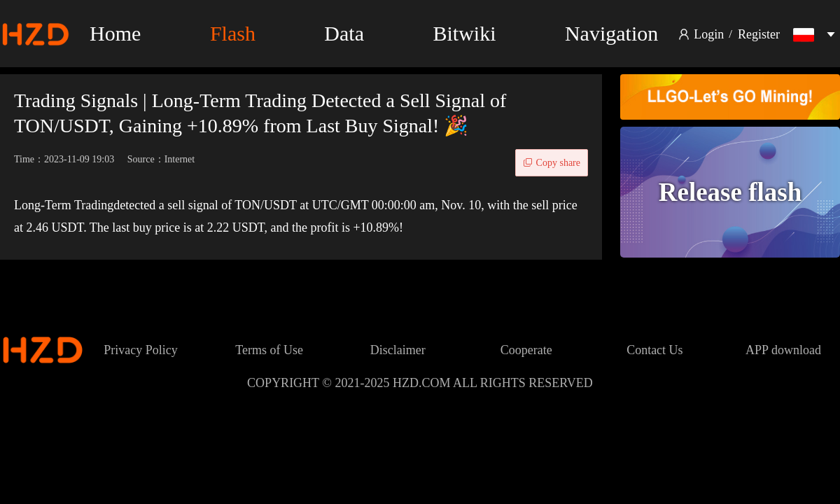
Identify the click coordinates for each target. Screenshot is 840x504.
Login (709, 34)
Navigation (611, 33)
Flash (233, 33)
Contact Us (655, 350)
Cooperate (526, 350)
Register (759, 34)
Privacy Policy (141, 350)
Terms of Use (269, 350)
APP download (783, 350)
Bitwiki (464, 33)
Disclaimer (398, 350)
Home (115, 33)
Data (344, 33)
